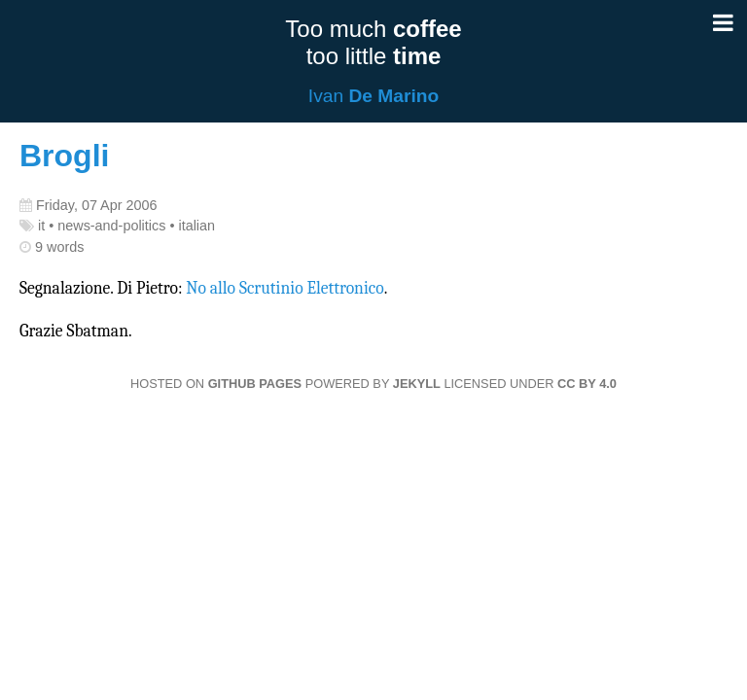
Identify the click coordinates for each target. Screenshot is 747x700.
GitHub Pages (255, 384)
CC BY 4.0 (587, 384)
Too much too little (373, 42)
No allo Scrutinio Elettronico (285, 288)
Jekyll (417, 384)
